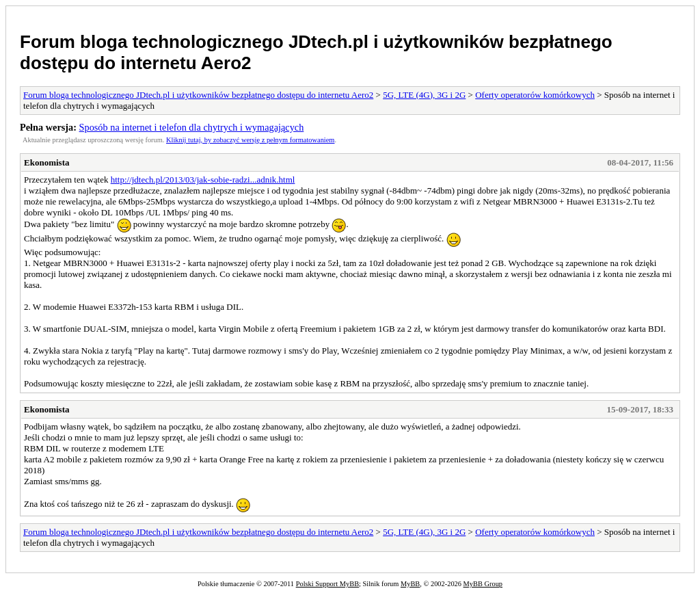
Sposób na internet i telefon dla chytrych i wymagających (192, 127)
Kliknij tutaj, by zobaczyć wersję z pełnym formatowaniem (250, 140)
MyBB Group (483, 584)
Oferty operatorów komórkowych (535, 95)
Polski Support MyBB (327, 584)
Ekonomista (46, 162)
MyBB (410, 584)
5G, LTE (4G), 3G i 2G (424, 95)
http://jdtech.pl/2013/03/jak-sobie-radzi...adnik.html (203, 180)
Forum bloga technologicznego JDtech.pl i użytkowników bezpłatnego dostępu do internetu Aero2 (198, 95)
